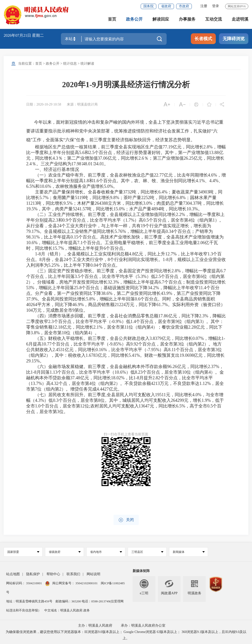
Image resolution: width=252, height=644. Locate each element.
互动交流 (214, 19)
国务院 (149, 6)
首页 (112, 19)
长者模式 (203, 39)
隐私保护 (33, 574)
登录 (216, 6)
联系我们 (73, 574)
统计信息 (70, 64)
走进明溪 (240, 19)
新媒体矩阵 (141, 571)
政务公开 (134, 19)
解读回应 (161, 19)
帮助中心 (53, 574)
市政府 (184, 6)
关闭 (126, 520)
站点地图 (13, 574)
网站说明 (93, 574)
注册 (204, 6)
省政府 (166, 6)
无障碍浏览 (234, 39)
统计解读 (87, 64)
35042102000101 (87, 583)
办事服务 (187, 19)
